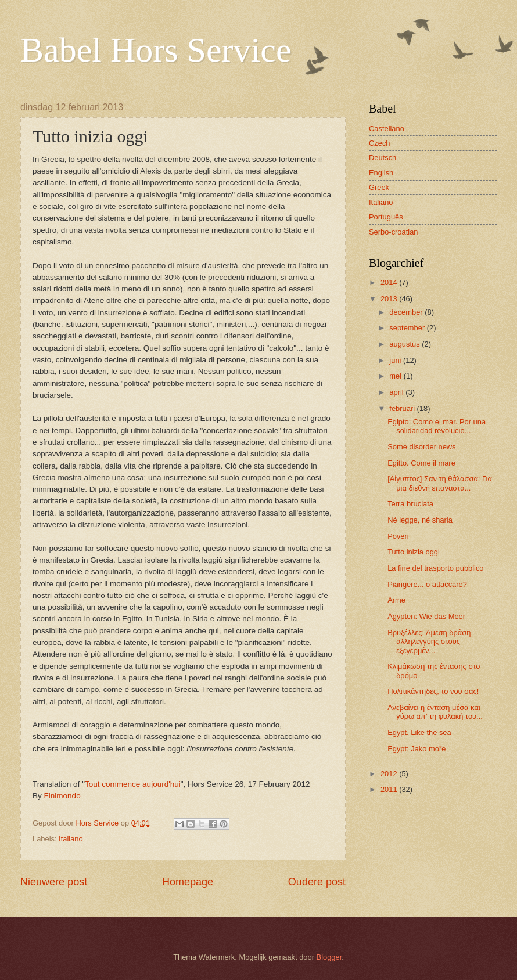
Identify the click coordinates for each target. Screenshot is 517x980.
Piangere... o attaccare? (427, 584)
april (397, 392)
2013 (390, 299)
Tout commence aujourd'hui (133, 784)
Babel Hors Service (156, 50)
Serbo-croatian (393, 232)
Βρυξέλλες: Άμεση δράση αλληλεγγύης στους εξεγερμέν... (429, 642)
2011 (390, 789)
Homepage (188, 882)
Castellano (387, 129)
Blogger (329, 957)
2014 (390, 282)
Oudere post (317, 882)
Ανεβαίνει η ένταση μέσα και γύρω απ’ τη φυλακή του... (435, 712)
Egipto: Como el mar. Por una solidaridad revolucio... (437, 426)
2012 (390, 774)
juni (396, 360)
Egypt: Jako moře (417, 749)
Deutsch (383, 158)
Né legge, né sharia (420, 520)
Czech (380, 143)
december (407, 312)
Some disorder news (421, 447)
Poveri (398, 536)
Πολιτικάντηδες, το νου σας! (433, 691)
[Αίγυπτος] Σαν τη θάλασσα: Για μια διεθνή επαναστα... (440, 483)
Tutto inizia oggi (414, 552)
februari (403, 408)
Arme (396, 600)
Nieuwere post (54, 882)
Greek (379, 187)
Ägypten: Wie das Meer (426, 616)
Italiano (71, 839)
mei (396, 376)
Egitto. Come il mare (421, 463)
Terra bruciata (410, 504)
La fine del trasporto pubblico (435, 568)
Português (386, 217)
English (381, 173)
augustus (405, 344)
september (408, 328)
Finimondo (62, 796)
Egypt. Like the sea (419, 732)
